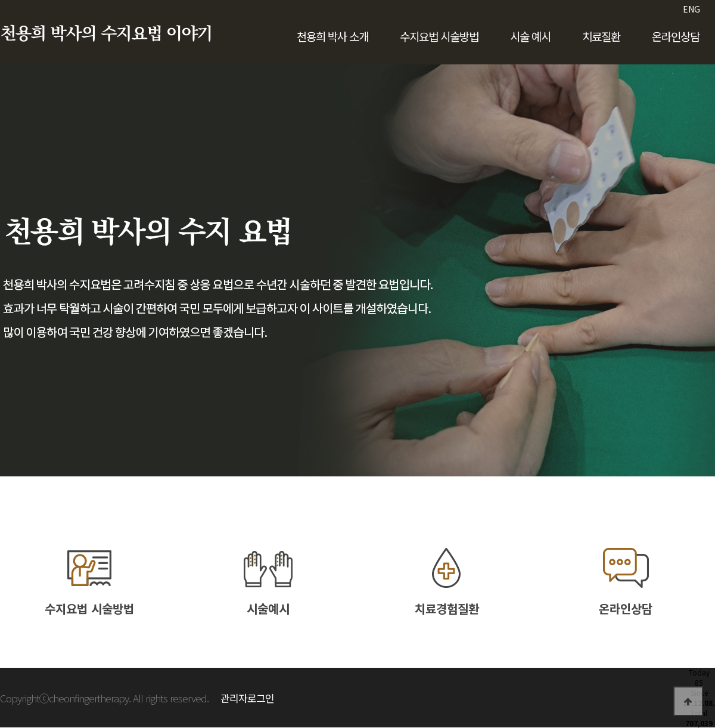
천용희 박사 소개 (332, 36)
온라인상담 (676, 36)
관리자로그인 (247, 698)
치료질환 (601, 36)
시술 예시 (530, 36)
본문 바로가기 (0, 0)
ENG (691, 9)
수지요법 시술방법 (439, 36)
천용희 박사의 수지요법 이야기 (106, 34)
